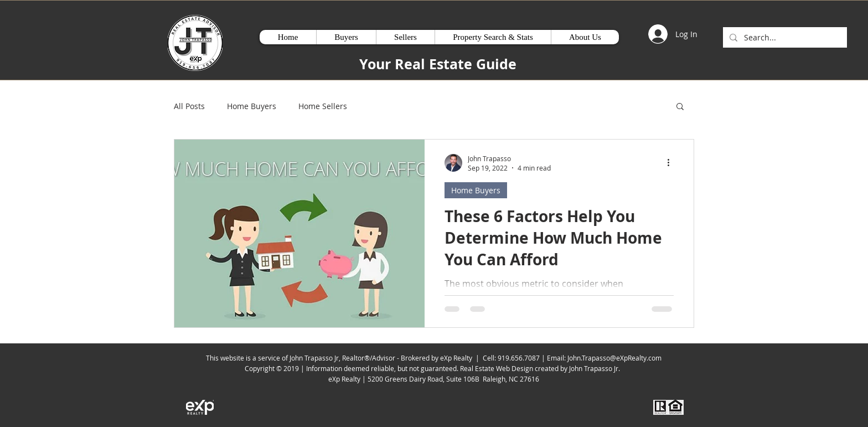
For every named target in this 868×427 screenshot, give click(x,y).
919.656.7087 (519, 358)
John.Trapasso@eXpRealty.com (614, 358)
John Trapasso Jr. (596, 368)
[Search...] (784, 37)
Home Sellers (323, 106)
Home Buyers (252, 106)
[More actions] (672, 163)
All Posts (189, 106)
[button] (680, 107)
